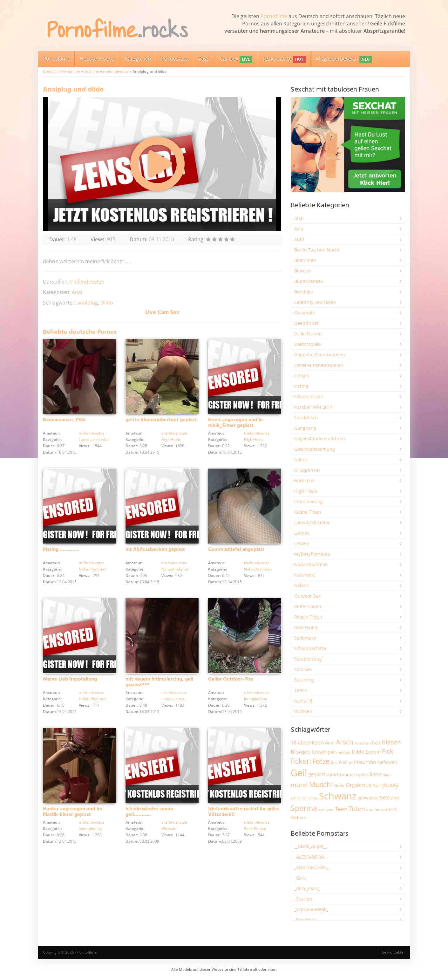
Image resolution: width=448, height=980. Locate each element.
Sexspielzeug (308, 659)
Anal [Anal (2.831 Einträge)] (330, 743)
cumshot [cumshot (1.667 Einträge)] (343, 752)
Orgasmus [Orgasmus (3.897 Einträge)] (358, 785)
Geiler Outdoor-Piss (231, 679)
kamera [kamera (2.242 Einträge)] (334, 775)
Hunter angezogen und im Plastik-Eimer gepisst (73, 812)
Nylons (302, 585)
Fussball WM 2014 (313, 407)
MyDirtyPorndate (312, 554)
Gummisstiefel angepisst (236, 550)
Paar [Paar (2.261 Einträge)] (377, 785)
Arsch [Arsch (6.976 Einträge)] (345, 742)
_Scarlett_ (304, 899)
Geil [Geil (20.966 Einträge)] (299, 773)
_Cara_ (301, 878)
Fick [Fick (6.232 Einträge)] (388, 751)
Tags (204, 59)
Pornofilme (274, 16)
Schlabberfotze (310, 648)
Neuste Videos (97, 59)
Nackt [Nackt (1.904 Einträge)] (339, 785)
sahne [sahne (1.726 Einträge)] (296, 798)
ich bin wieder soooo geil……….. (149, 812)
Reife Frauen (255, 829)
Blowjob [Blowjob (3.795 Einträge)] (301, 752)
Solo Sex (303, 669)
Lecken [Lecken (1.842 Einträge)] (362, 775)
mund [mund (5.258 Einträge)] (299, 785)
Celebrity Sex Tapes (315, 302)
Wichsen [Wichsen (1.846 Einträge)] (298, 817)
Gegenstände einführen (320, 439)
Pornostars (175, 59)
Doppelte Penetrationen (320, 355)
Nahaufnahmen (93, 569)
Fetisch (302, 376)
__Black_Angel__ (311, 846)
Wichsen (169, 829)
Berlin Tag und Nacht (317, 250)
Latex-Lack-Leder (94, 439)
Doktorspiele (308, 344)
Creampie (305, 313)
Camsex (236, 59)
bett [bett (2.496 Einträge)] (376, 743)
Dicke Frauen (308, 334)
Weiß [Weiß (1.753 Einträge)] (392, 809)
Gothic (301, 459)
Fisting (301, 386)
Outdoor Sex (307, 596)
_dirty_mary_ (307, 888)
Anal (77, 292)
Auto (299, 239)
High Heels (171, 439)
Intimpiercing (173, 699)
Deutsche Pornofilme (61, 71)
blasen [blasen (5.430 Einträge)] (391, 742)
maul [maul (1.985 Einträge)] (387, 775)
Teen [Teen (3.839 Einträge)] (341, 809)
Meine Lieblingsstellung (70, 679)
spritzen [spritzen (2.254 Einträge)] (326, 809)
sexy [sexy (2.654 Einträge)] (395, 798)
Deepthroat (306, 323)
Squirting (304, 680)
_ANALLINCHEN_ (311, 867)
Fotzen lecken (309, 397)
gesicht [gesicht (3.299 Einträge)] (317, 774)
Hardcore (304, 480)
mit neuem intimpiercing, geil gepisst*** (159, 682)
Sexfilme (92, 71)
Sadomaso (305, 638)
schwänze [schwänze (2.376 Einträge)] (368, 798)
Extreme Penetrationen (319, 365)
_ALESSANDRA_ (310, 857)
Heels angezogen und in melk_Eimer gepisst (235, 423)
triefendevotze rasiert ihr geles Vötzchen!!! (244, 812)
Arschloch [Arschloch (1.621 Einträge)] (363, 743)
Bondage (304, 292)
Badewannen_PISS (64, 420)
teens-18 (303, 701)
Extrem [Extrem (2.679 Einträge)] (373, 752)
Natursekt (305, 575)
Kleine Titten (308, 512)
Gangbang (305, 428)
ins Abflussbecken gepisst (155, 550)
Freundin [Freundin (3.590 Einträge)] (365, 762)
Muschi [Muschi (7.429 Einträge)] (321, 784)
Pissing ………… (61, 550)
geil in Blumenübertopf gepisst (161, 420)
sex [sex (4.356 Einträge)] (384, 797)
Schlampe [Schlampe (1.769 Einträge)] (310, 798)
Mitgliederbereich (344, 59)
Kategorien (138, 59)
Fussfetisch (306, 418)
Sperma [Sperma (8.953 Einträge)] (304, 808)
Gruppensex (307, 470)
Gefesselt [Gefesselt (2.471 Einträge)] (387, 762)
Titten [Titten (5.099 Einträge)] (357, 809)
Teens (301, 690)
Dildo (107, 303)
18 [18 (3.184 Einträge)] (294, 743)
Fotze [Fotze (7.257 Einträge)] (321, 761)
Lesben (302, 543)
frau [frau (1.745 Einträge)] (334, 762)
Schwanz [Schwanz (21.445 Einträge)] (338, 796)
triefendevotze (116, 71)
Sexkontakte (284, 59)
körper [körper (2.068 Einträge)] (349, 775)
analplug (88, 303)
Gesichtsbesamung (315, 449)
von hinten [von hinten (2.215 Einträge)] (377, 809)
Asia (299, 229)
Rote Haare (306, 627)
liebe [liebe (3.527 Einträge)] (376, 774)
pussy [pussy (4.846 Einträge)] (390, 785)
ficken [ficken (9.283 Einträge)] (301, 761)
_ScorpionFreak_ (311, 909)
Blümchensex (309, 281)
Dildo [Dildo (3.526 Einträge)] (358, 752)
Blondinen (305, 260)
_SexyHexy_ (306, 920)
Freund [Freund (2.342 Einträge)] (346, 762)
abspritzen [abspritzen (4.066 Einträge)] (311, 742)
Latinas (302, 533)
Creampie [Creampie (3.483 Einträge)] (323, 752)
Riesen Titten (308, 617)
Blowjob (303, 271)
